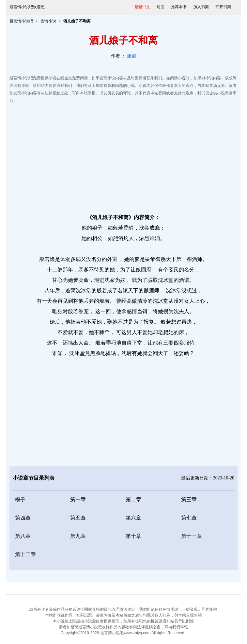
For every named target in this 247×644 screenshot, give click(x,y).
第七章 (189, 518)
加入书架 (201, 7)
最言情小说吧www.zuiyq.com (125, 633)
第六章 (133, 518)
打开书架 (223, 7)
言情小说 (48, 21)
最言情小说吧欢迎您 (27, 7)
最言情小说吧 (21, 21)
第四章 (23, 518)
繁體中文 (142, 7)
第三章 (189, 499)
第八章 (23, 536)
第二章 (133, 499)
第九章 (78, 536)
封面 (161, 7)
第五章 (78, 518)
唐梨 (131, 56)
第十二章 (25, 554)
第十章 (133, 536)
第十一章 (192, 536)
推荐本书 (179, 7)
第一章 (78, 499)
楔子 (20, 499)
